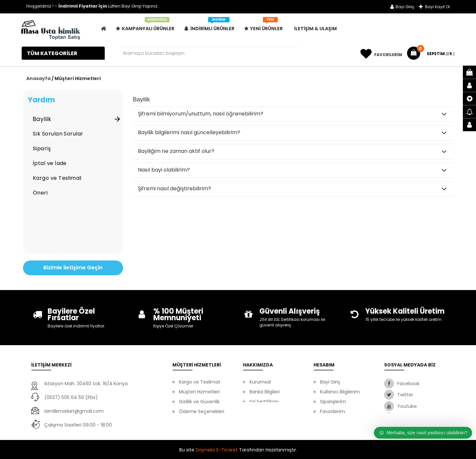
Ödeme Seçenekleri (202, 411)
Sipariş (42, 148)
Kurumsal (260, 382)
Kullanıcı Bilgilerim (340, 392)
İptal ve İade (50, 163)
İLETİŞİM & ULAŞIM (315, 29)
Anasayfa (38, 78)
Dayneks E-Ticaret (217, 449)
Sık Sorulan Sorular (58, 134)
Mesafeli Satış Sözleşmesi (336, 426)
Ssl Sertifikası (264, 402)
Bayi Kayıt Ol (434, 7)
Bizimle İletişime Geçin (73, 268)
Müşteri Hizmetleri (199, 392)
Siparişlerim (333, 402)
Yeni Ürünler (263, 26)
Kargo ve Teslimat (57, 178)
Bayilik (77, 119)
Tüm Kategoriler (53, 53)
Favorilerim (333, 411)
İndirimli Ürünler (209, 26)
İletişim (258, 411)
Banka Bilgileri (265, 392)
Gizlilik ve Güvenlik (199, 402)
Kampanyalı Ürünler (145, 26)
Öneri (40, 193)
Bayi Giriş (402, 7)
